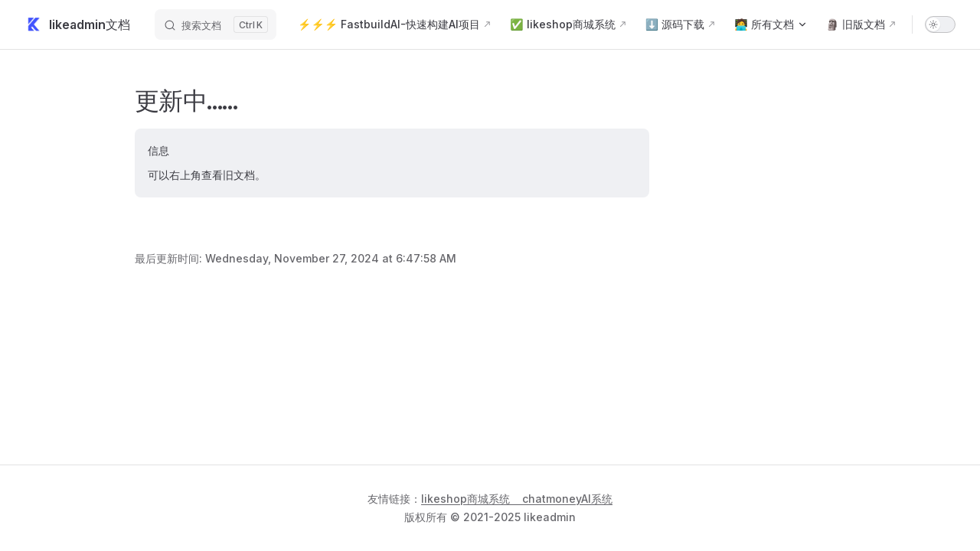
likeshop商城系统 (465, 499)
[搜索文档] (216, 24)
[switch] (940, 24)
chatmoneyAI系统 (567, 499)
